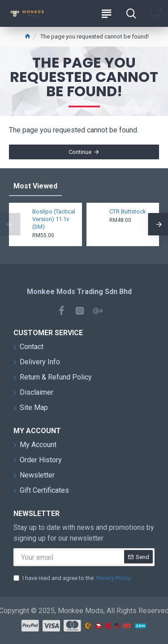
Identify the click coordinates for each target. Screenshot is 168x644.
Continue (80, 152)
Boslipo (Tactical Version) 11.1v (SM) (54, 219)
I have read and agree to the (73, 578)
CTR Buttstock (128, 211)
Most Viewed (35, 186)
